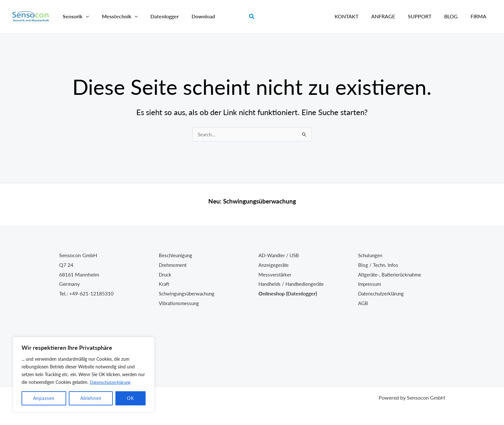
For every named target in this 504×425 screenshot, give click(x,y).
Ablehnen (91, 398)
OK (130, 398)
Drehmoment (174, 265)
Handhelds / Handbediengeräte (294, 284)
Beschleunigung (176, 255)
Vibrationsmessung (180, 303)
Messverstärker (276, 274)
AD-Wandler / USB (280, 255)
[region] (84, 375)
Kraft (165, 284)
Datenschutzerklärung (112, 382)
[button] (252, 17)
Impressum (370, 284)
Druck (166, 274)
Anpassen (44, 398)
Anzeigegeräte (274, 265)
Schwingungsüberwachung (260, 201)
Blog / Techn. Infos (379, 265)
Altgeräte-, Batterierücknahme (392, 274)
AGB (363, 303)
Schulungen (371, 255)
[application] (85, 16)
